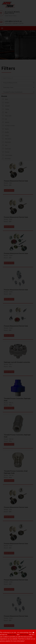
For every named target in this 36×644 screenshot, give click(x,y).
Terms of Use (24, 635)
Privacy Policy (12, 635)
